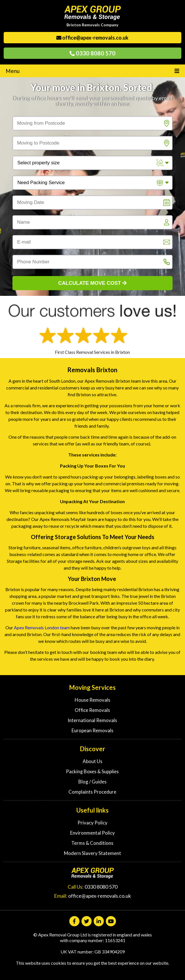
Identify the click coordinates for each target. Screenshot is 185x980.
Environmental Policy (92, 833)
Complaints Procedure (92, 792)
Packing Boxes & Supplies (92, 771)
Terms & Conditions (92, 843)
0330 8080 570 (92, 53)
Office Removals (92, 710)
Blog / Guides (92, 782)
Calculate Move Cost (93, 283)
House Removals (92, 700)
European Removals (92, 730)
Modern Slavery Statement (92, 853)
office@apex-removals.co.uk (92, 38)
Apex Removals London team (42, 627)
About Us (92, 761)
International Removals (92, 720)
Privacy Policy (92, 823)
